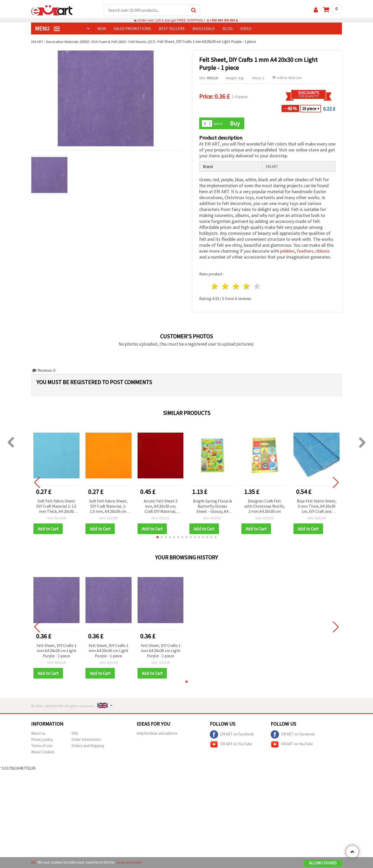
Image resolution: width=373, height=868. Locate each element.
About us (38, 734)
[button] (157, 538)
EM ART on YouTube (231, 745)
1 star (215, 287)
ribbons (323, 251)
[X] (33, 862)
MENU (47, 29)
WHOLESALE (204, 29)
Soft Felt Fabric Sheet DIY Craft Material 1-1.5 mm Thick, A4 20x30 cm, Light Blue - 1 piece (56, 507)
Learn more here (130, 862)
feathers (305, 251)
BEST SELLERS (172, 29)
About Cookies (43, 753)
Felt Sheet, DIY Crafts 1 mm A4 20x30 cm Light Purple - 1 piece (56, 651)
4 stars (246, 287)
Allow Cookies (323, 863)
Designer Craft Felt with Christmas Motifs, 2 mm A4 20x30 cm (265, 506)
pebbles (287, 251)
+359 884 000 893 (222, 21)
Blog (228, 29)
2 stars (225, 287)
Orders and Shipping (88, 746)
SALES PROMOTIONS (132, 29)
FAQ (75, 734)
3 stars (236, 287)
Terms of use (42, 746)
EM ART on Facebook (232, 735)
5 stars (257, 287)
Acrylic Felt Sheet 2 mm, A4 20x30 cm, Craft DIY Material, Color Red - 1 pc (161, 507)
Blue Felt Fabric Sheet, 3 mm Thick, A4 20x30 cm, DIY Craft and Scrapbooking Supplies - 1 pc (317, 507)
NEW (102, 29)
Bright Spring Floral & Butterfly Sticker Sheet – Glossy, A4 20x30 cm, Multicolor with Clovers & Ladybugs (212, 507)
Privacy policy (42, 740)
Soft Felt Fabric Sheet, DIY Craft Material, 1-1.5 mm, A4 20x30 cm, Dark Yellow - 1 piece (108, 507)
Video (246, 29)
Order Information (86, 740)
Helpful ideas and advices (157, 734)
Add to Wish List (287, 78)
